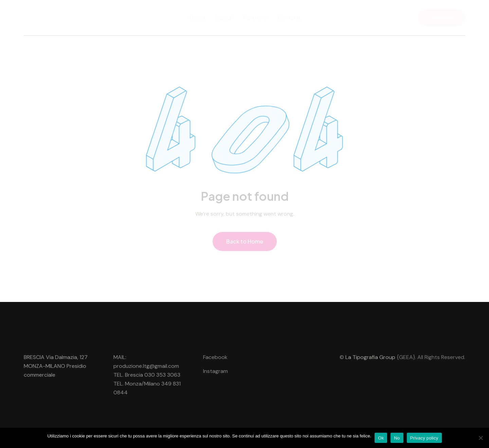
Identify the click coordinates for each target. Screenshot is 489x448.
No (397, 438)
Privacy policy (424, 438)
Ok (381, 438)
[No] (481, 438)
